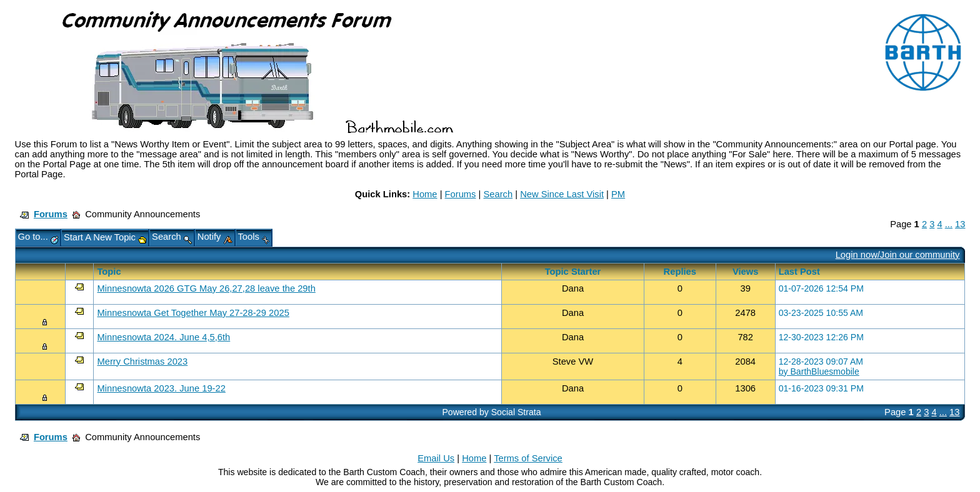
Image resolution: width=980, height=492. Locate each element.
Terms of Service (528, 458)
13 (960, 224)
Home (425, 194)
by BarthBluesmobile (819, 371)
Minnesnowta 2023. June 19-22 (161, 388)
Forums (461, 194)
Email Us (436, 458)
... (949, 224)
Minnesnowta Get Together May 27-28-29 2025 (193, 313)
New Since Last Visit (562, 194)
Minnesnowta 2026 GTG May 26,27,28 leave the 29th (206, 288)
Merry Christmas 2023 (142, 362)
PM (618, 194)
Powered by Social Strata (491, 412)
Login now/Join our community (898, 255)
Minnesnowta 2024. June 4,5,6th (163, 337)
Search (498, 194)
